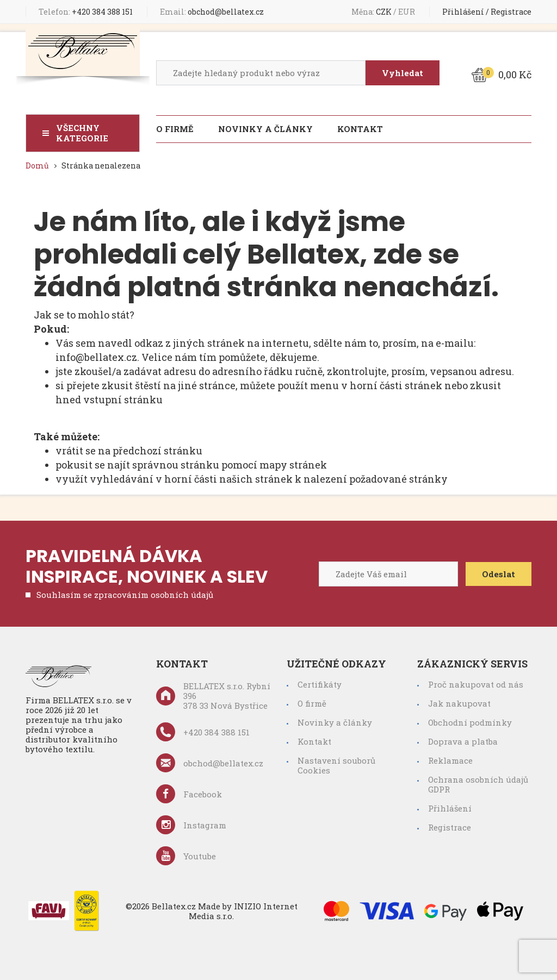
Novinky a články (265, 129)
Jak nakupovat (459, 703)
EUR (407, 12)
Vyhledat (403, 73)
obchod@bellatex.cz (212, 12)
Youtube (186, 856)
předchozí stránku (157, 451)
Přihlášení (463, 12)
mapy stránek (293, 465)
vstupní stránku (123, 400)
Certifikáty (320, 684)
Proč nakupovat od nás (476, 684)
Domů (37, 166)
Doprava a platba (463, 741)
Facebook (189, 794)
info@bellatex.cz (96, 357)
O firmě (175, 129)
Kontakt (360, 129)
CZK (385, 12)
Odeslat (499, 574)
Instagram (191, 825)
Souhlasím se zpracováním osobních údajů (125, 595)
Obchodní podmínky (470, 722)
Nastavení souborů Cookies (336, 765)
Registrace (511, 12)
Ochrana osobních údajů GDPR (478, 784)
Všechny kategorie (82, 133)
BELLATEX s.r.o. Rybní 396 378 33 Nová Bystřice (213, 696)
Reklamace (450, 760)
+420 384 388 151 (86, 12)
